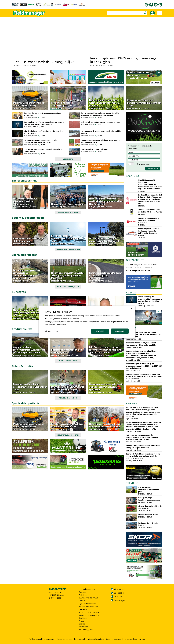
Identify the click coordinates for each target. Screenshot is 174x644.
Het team (83, 609)
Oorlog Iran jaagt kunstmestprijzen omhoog (149, 499)
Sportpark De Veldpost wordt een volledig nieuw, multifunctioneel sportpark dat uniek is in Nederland (143, 456)
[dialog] (87, 322)
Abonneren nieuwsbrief (88, 606)
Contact (82, 601)
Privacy (82, 621)
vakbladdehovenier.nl (95, 639)
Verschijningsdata (86, 630)
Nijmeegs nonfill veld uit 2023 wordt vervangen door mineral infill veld (104, 103)
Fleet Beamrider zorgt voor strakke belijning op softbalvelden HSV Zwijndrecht (106, 201)
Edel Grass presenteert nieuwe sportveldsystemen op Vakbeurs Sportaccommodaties (105, 350)
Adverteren (83, 627)
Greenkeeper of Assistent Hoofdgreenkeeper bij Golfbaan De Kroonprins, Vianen (149, 232)
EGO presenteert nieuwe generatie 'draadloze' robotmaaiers (43, 150)
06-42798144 (120, 597)
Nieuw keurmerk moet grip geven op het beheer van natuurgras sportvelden (106, 387)
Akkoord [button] (120, 331)
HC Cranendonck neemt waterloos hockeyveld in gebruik (101, 132)
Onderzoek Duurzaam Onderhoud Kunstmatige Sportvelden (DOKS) (100, 141)
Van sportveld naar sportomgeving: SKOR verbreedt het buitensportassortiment (29, 350)
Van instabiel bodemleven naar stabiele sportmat (28, 240)
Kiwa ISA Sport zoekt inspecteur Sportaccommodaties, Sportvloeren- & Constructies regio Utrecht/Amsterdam (150, 184)
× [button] (131, 309)
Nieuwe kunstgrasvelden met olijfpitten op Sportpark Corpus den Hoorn (144, 447)
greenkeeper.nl (50, 639)
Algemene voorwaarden (89, 615)
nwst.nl (142, 639)
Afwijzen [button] (100, 331)
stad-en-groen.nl (65, 639)
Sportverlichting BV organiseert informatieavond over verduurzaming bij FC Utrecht (44, 123)
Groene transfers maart (148, 515)
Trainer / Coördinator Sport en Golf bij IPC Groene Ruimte (150, 211)
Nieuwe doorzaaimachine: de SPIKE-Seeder (150, 507)
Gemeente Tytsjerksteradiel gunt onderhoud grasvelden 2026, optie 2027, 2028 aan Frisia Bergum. (144, 366)
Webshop (83, 595)
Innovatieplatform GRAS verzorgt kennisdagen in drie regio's (124, 60)
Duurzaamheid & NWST (88, 598)
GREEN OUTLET (135, 260)
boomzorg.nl (80, 639)
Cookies (82, 624)
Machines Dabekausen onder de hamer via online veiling (29, 104)
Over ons (83, 592)
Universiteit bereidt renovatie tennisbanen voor (101, 122)
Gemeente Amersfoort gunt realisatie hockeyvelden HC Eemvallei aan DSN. (142, 344)
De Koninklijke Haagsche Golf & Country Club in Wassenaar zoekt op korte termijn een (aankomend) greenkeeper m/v (150, 199)
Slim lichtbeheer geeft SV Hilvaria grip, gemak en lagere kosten (44, 132)
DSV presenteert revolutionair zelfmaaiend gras (149, 489)
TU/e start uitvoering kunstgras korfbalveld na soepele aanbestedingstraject (67, 103)
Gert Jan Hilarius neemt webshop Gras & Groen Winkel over (43, 114)
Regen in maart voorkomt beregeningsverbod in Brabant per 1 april (144, 103)
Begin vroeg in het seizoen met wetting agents (66, 351)
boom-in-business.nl (115, 639)
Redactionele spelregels (89, 612)
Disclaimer (83, 618)
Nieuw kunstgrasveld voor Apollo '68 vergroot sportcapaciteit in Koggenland (67, 276)
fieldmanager (119, 600)
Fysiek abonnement (87, 589)
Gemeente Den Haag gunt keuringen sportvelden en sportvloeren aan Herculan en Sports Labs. (143, 334)
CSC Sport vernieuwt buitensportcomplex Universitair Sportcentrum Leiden (41, 141)
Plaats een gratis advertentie (138, 271)
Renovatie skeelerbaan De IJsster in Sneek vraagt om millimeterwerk (105, 276)
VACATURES (133, 176)
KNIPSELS (131, 403)
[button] (52, 331)
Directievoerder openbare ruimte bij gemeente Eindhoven (149, 220)
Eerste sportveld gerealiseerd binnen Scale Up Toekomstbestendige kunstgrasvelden (100, 114)
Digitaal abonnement (87, 604)
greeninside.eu (131, 639)
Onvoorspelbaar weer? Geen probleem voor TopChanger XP (104, 240)
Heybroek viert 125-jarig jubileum (94, 149)
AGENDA (131, 293)
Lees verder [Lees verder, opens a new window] (61, 325)
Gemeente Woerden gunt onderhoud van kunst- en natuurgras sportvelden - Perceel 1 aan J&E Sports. (144, 376)
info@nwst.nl (119, 589)
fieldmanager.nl (35, 639)
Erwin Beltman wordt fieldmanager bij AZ (44, 62)
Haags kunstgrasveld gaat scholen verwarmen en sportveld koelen (106, 425)
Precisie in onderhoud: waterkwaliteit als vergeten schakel (65, 238)
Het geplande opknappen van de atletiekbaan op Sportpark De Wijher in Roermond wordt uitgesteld (142, 437)
